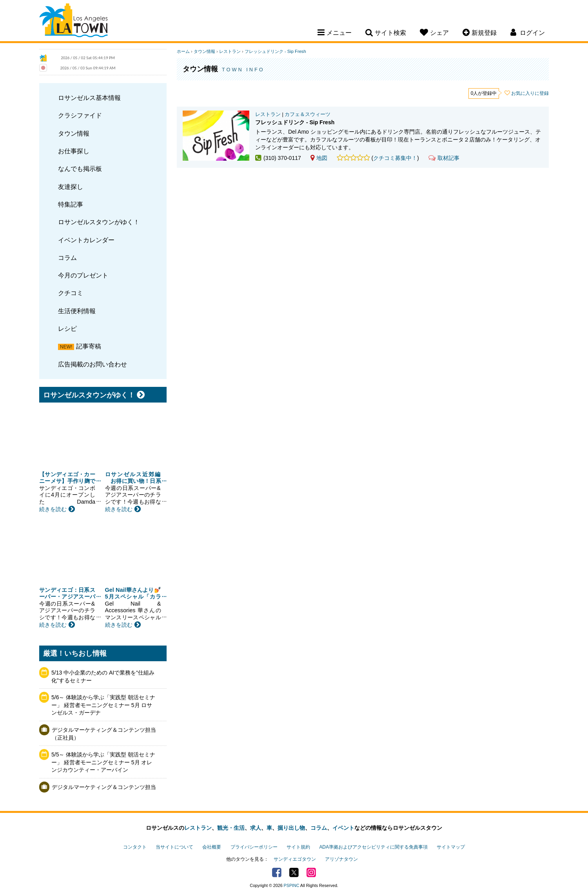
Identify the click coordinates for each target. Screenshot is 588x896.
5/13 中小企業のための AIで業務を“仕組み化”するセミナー (103, 677)
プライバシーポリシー (254, 847)
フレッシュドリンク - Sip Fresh (275, 51)
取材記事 (444, 158)
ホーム (183, 51)
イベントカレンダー (86, 240)
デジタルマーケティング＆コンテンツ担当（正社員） (104, 734)
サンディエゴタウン (295, 859)
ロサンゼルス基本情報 (89, 98)
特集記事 (71, 204)
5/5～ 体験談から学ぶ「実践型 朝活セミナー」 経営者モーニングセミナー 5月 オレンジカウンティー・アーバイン (103, 762)
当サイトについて (174, 847)
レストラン (230, 51)
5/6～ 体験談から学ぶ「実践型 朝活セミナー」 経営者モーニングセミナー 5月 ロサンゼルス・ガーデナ (103, 705)
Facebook (277, 872)
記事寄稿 (89, 346)
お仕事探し (74, 151)
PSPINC (292, 885)
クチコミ (71, 293)
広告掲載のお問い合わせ (93, 364)
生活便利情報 (77, 311)
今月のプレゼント (83, 275)
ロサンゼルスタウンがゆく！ (99, 222)
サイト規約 (298, 847)
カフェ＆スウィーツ (308, 114)
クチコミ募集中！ (395, 158)
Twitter (294, 872)
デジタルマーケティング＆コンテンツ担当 (104, 787)
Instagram (311, 872)
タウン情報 (74, 133)
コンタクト (135, 847)
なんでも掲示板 (80, 169)
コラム (67, 258)
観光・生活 (231, 828)
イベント (343, 828)
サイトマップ (451, 847)
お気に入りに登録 (530, 93)
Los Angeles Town (73, 22)
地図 (319, 158)
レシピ (67, 328)
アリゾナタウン (341, 859)
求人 (256, 828)
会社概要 (212, 847)
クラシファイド (80, 115)
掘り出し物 (291, 828)
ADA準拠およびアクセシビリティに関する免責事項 (373, 847)
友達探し (71, 187)
